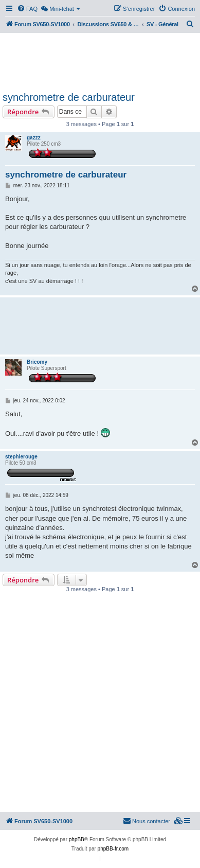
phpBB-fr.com (113, 849)
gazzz (34, 138)
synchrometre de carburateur (69, 97)
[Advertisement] (100, 61)
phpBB (77, 839)
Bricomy (37, 362)
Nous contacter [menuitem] (147, 821)
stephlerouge (21, 457)
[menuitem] (27, 9)
